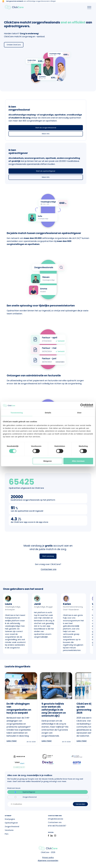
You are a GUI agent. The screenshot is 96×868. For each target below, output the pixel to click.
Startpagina (10, 819)
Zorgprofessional (30, 797)
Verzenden (80, 804)
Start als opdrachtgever (46, 171)
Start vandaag (48, 556)
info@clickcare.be (56, 819)
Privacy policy (48, 858)
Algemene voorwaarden (48, 861)
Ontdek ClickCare (14, 45)
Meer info (46, 134)
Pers (7, 834)
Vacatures (9, 830)
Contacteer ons (49, 569)
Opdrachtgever (29, 792)
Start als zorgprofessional (46, 128)
